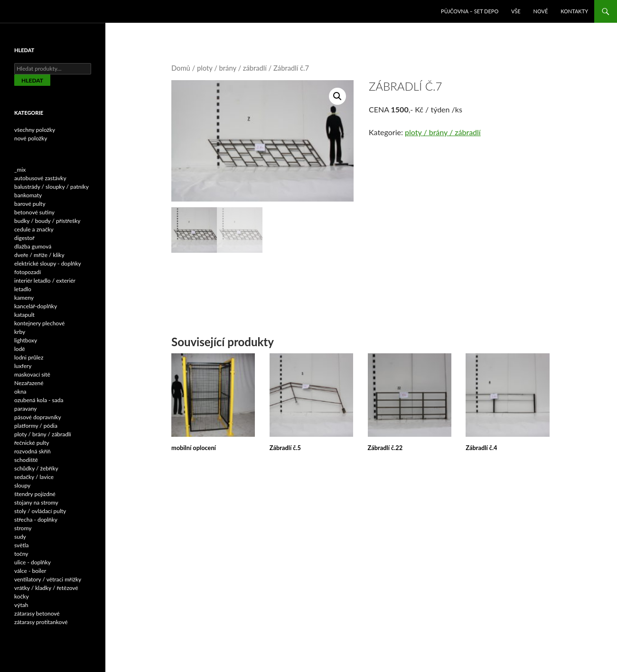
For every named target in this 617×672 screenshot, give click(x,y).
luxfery (23, 366)
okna (20, 391)
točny (21, 554)
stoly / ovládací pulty (40, 511)
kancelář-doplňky (36, 306)
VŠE (516, 11)
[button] (337, 96)
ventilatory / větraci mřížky (48, 579)
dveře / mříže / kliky (39, 255)
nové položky (31, 138)
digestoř (24, 238)
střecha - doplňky (36, 520)
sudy (20, 537)
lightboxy (26, 340)
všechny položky (35, 130)
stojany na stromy (36, 502)
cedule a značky (34, 229)
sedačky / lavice (34, 477)
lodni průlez (29, 357)
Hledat (32, 80)
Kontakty (574, 11)
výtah (21, 605)
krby (20, 332)
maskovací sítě (32, 374)
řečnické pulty (32, 443)
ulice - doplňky (33, 562)
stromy (23, 528)
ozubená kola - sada (39, 400)
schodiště (26, 460)
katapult (24, 315)
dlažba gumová (33, 246)
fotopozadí (28, 272)
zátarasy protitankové (41, 622)
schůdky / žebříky (36, 468)
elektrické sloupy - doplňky (48, 263)
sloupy (22, 485)
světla (22, 545)
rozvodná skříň (33, 451)
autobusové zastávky (40, 178)
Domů (181, 68)
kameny (24, 298)
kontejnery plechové (39, 323)
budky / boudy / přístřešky (47, 221)
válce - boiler (30, 571)
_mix (20, 170)
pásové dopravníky (38, 417)
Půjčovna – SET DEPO (470, 11)
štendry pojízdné (35, 494)
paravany (26, 409)
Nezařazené (29, 383)
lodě (20, 349)
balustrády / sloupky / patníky (51, 187)
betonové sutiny (34, 212)
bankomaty (28, 195)
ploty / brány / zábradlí (232, 68)
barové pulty (30, 204)
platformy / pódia (36, 426)
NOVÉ (541, 11)
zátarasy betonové (37, 613)
